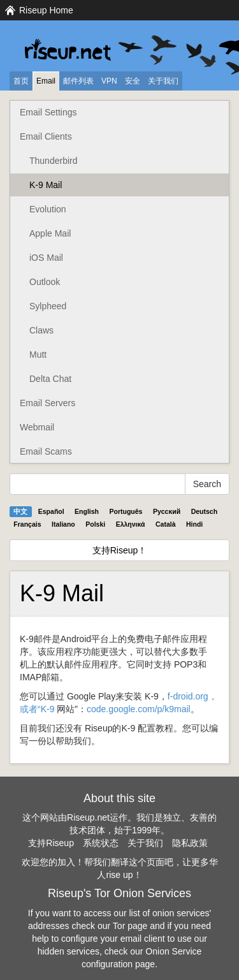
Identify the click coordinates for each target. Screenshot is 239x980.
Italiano (63, 524)
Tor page (130, 926)
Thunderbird (54, 161)
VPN (109, 81)
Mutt (38, 355)
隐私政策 (190, 843)
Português (126, 511)
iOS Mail (46, 258)
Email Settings (48, 112)
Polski (95, 524)
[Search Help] (98, 484)
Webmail (37, 427)
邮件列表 (78, 81)
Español (51, 511)
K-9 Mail (46, 185)
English (87, 511)
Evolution (48, 209)
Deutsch (204, 511)
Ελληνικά (131, 524)
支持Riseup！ (120, 550)
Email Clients (46, 136)
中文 (20, 511)
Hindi (194, 524)
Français (27, 524)
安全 (133, 81)
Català (166, 524)
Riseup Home (46, 10)
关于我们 (163, 81)
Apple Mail (50, 233)
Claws (41, 330)
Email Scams (46, 451)
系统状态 (101, 843)
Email (46, 81)
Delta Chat (50, 379)
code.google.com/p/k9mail (139, 709)
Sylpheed (48, 306)
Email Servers (47, 403)
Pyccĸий (167, 511)
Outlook (45, 282)
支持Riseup (51, 843)
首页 (21, 81)
